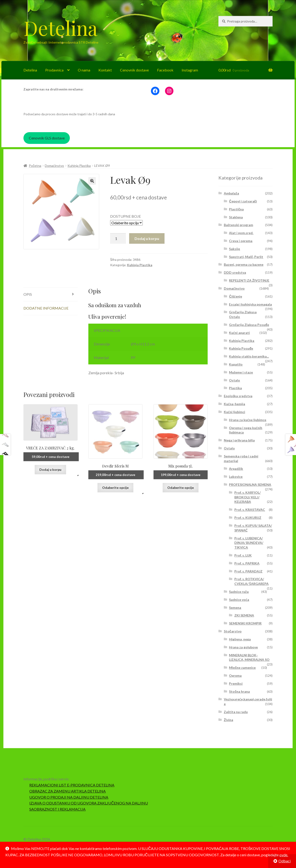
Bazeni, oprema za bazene (244, 264)
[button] (92, 181)
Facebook (165, 70)
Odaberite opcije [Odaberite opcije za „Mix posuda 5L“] (181, 488)
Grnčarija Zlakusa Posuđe (249, 325)
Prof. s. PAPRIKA (247, 563)
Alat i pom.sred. (241, 233)
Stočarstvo (233, 631)
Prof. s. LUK (243, 555)
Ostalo (234, 380)
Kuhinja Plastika (79, 166)
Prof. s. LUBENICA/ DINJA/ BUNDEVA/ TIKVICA (249, 543)
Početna (35, 166)
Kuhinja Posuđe (241, 348)
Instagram (190, 70)
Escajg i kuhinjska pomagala (250, 304)
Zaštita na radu (236, 712)
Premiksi (236, 683)
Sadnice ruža (239, 592)
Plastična (236, 209)
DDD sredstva (235, 272)
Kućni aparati (239, 333)
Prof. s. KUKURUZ (248, 518)
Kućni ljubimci (234, 412)
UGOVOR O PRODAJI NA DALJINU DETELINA (69, 797)
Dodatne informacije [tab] (46, 308)
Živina (229, 720)
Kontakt (105, 70)
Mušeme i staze (241, 372)
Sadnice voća (239, 600)
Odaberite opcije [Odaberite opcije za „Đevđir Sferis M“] (115, 488)
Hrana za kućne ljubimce (248, 420)
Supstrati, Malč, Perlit (246, 257)
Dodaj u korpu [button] (50, 470)
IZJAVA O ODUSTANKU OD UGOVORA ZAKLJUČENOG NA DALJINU (89, 803)
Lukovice (236, 477)
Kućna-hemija (234, 404)
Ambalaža (231, 193)
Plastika (235, 388)
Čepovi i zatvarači (243, 201)
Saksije (234, 249)
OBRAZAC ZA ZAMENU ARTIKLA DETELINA (67, 791)
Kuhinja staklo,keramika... (249, 356)
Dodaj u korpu (147, 238)
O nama (84, 70)
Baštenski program (238, 225)
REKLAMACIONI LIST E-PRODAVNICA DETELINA (72, 785)
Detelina (60, 28)
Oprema (235, 675)
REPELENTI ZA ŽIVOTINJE (249, 280)
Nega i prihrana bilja (239, 440)
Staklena (236, 217)
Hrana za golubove (243, 647)
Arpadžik (236, 469)
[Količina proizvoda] (118, 239)
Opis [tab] (28, 294)
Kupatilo (236, 364)
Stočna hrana (239, 691)
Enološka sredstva (238, 396)
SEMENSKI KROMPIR (245, 623)
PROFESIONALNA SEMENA (250, 485)
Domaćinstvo (54, 166)
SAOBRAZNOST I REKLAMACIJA (57, 809)
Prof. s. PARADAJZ (248, 571)
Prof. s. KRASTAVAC (250, 510)
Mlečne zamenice (242, 668)
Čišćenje (235, 296)
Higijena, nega (240, 639)
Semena (235, 608)
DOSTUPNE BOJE (126, 216)
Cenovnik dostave (134, 70)
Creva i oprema (241, 241)
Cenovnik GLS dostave (47, 138)
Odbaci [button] (285, 861)
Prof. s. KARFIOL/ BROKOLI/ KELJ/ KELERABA (247, 497)
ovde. (284, 855)
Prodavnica (54, 70)
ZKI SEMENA (244, 615)
